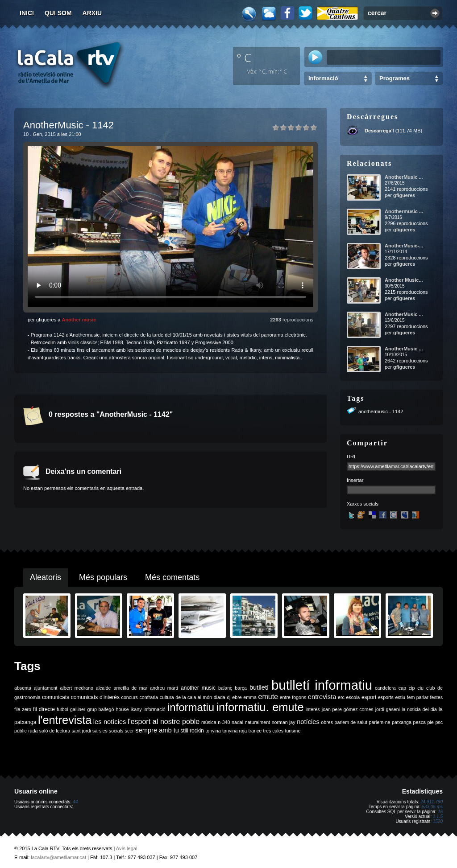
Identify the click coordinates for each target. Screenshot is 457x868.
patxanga (402, 722)
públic (21, 731)
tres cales (273, 731)
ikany (136, 709)
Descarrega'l (379, 131)
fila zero (23, 709)
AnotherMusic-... (404, 246)
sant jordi (81, 731)
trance (255, 731)
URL (352, 457)
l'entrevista (65, 720)
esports (386, 697)
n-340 (224, 722)
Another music (79, 320)
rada (33, 731)
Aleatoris (46, 577)
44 (75, 802)
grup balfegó (100, 709)
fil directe (44, 709)
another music (198, 688)
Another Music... (404, 280)
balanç (225, 688)
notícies (308, 722)
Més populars (103, 577)
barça (241, 688)
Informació (323, 78)
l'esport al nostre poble (164, 722)
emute (268, 697)
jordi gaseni (388, 709)
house (123, 709)
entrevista (322, 697)
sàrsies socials (108, 731)
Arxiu (92, 13)
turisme (293, 731)
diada (220, 697)
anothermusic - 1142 (381, 411)
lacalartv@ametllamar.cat (58, 857)
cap (402, 688)
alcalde (104, 688)
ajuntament (46, 688)
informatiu (191, 707)
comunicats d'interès (95, 697)
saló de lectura (55, 731)
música (209, 722)
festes (436, 697)
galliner (78, 709)
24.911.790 (432, 802)
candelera (385, 688)
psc (439, 722)
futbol (62, 709)
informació (155, 709)
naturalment (258, 722)
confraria (149, 697)
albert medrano (77, 688)
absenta (23, 688)
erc (341, 697)
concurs (130, 697)
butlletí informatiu (322, 685)
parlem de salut (351, 722)
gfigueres (404, 195)
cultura (167, 697)
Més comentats (172, 577)
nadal (237, 722)
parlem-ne (380, 722)
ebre (237, 697)
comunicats (56, 697)
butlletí (259, 687)
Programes (395, 78)
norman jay (284, 722)
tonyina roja (235, 731)
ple (431, 722)
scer (129, 731)
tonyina (213, 731)
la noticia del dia (419, 709)
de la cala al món (194, 697)
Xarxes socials (363, 504)
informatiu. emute (260, 707)
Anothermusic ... (404, 211)
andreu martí (164, 688)
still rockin (192, 731)
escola (353, 697)
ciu (420, 688)
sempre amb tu (157, 730)
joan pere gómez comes (348, 709)
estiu (401, 697)
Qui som (58, 13)
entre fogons (293, 697)
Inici (27, 13)
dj (228, 697)
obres (327, 722)
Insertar (355, 480)
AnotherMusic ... (404, 177)
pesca (420, 722)
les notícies (110, 722)
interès (313, 709)
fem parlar (418, 697)
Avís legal (127, 848)
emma (250, 697)
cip (412, 688)
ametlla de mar (130, 688)
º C (244, 58)
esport (369, 697)
